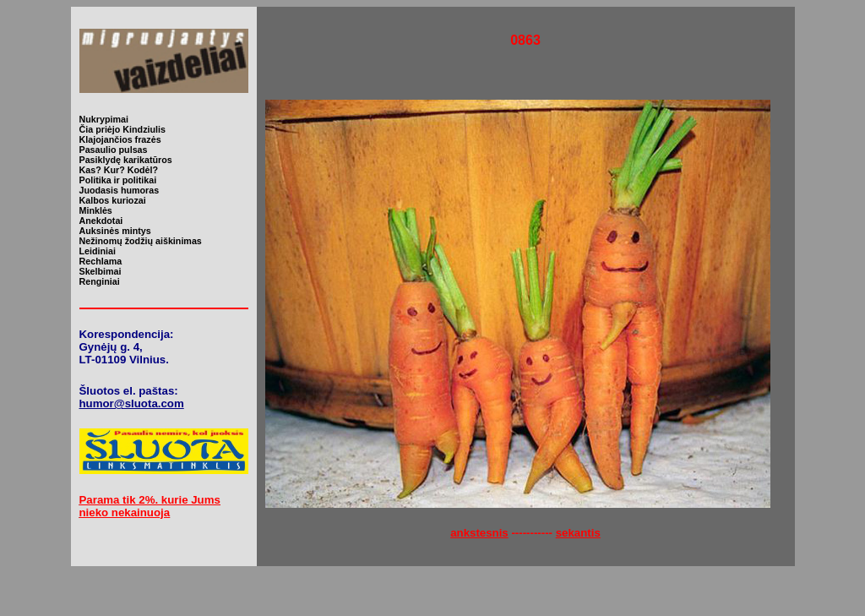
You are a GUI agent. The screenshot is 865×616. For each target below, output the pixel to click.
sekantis (578, 533)
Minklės (96, 210)
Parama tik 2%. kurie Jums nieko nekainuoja (150, 506)
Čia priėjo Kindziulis (122, 129)
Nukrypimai (104, 119)
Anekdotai (101, 221)
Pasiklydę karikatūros (126, 160)
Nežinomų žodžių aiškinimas (141, 241)
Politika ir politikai (118, 180)
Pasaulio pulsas (114, 150)
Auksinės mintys (115, 231)
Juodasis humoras (120, 190)
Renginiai (100, 281)
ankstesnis (479, 533)
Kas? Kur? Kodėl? (119, 170)
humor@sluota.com (132, 403)
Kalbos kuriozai (113, 200)
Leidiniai (98, 251)
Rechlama (101, 261)
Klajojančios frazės (120, 139)
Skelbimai (101, 271)
